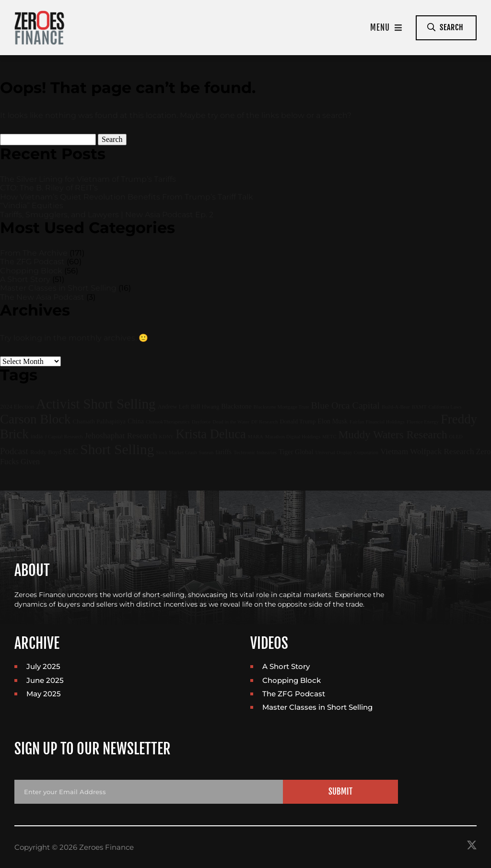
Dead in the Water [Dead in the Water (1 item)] (231, 422)
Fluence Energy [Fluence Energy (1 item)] (423, 422)
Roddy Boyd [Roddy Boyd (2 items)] (46, 452)
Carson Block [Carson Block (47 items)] (35, 419)
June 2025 (45, 680)
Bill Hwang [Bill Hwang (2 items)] (205, 407)
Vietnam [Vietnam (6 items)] (394, 452)
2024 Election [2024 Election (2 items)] (17, 407)
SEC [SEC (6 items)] (71, 452)
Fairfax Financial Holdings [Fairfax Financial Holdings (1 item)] (377, 422)
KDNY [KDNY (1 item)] (167, 437)
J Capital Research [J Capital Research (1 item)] (64, 437)
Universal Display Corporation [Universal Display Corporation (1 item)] (347, 452)
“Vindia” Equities (32, 205)
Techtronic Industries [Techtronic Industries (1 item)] (255, 452)
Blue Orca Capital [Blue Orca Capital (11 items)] (346, 405)
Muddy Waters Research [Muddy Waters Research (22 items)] (393, 434)
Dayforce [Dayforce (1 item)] (201, 422)
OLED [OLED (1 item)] (456, 437)
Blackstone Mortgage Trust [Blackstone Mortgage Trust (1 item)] (281, 407)
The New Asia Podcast (42, 297)
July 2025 (43, 666)
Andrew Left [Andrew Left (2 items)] (173, 407)
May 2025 (44, 694)
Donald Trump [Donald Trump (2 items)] (298, 422)
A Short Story (25, 279)
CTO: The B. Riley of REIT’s (49, 188)
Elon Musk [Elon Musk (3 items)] (333, 421)
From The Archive (34, 253)
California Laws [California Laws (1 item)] (445, 407)
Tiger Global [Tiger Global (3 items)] (296, 452)
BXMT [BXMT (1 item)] (419, 407)
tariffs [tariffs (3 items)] (223, 452)
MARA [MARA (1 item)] (256, 437)
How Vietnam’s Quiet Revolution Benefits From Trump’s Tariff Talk (127, 197)
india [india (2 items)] (37, 436)
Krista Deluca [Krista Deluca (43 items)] (210, 434)
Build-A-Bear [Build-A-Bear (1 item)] (396, 407)
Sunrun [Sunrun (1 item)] (206, 452)
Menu (386, 28)
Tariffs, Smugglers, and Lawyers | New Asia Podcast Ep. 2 (107, 215)
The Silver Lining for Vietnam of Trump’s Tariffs (88, 179)
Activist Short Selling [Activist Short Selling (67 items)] (96, 404)
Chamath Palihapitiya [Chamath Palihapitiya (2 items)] (99, 422)
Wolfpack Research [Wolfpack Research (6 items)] (442, 452)
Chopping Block (31, 271)
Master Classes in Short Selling (58, 288)
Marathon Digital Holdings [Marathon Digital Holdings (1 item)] (293, 437)
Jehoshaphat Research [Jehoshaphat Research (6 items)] (121, 436)
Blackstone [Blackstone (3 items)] (236, 406)
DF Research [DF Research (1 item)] (264, 422)
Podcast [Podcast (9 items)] (14, 451)
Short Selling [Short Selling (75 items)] (117, 449)
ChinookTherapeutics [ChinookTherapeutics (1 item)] (168, 422)
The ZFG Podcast (32, 262)
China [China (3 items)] (136, 421)
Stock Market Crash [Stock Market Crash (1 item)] (176, 452)
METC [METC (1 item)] (329, 437)
